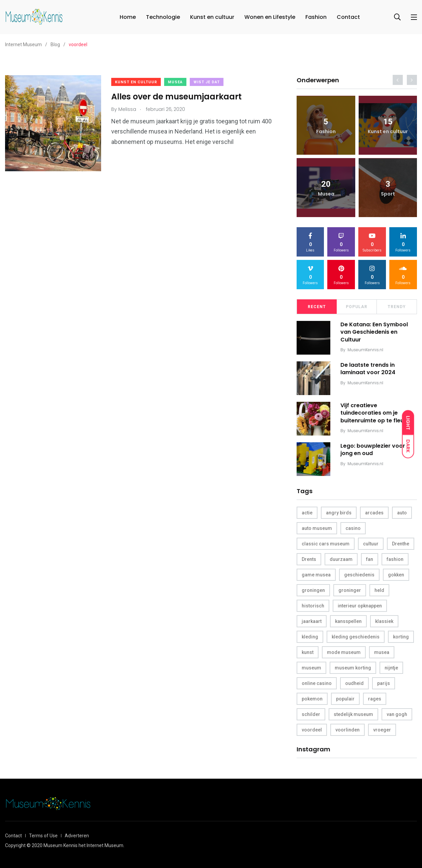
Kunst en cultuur (212, 17)
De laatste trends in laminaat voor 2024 (368, 369)
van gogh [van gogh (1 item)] (397, 714)
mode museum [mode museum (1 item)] (344, 652)
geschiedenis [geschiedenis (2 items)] (359, 575)
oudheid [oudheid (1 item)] (354, 683)
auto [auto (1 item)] (402, 513)
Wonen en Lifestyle (270, 17)
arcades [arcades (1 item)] (374, 513)
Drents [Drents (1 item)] (309, 559)
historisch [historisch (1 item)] (313, 606)
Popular (357, 307)
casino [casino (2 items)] (353, 528)
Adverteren (77, 836)
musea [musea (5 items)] (382, 652)
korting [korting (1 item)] (401, 637)
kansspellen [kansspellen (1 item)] (348, 621)
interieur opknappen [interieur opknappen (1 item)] (360, 606)
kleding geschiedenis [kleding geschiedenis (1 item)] (356, 637)
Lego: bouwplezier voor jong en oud (373, 450)
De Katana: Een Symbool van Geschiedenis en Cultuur (374, 332)
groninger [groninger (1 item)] (350, 590)
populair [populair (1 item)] (345, 699)
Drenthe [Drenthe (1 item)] (401, 544)
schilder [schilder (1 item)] (311, 714)
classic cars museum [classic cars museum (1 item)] (326, 544)
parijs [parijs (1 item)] (384, 683)
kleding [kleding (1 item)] (310, 637)
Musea (175, 82)
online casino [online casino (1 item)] (317, 683)
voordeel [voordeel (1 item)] (312, 730)
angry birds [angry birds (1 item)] (339, 513)
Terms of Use (43, 836)
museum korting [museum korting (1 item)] (353, 668)
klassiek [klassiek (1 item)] (384, 621)
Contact (348, 17)
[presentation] (398, 80)
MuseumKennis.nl (365, 350)
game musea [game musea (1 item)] (316, 575)
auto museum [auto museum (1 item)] (317, 528)
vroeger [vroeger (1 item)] (382, 730)
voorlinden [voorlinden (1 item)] (348, 730)
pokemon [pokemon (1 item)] (312, 699)
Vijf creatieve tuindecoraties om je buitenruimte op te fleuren (377, 413)
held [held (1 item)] (379, 590)
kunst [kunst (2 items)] (308, 652)
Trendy (397, 307)
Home (128, 17)
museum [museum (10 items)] (311, 668)
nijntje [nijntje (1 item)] (391, 668)
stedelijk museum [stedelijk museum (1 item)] (353, 714)
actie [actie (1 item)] (307, 513)
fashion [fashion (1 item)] (395, 559)
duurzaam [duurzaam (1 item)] (341, 559)
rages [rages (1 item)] (375, 699)
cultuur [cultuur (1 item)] (371, 544)
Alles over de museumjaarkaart (176, 97)
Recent (317, 307)
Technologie (163, 17)
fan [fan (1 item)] (370, 559)
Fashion (316, 17)
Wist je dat (207, 82)
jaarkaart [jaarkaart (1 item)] (312, 621)
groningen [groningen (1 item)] (313, 590)
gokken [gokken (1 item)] (396, 575)
